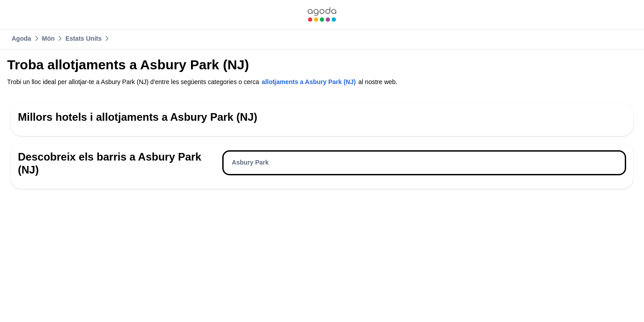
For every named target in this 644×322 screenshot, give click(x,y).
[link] (322, 15)
